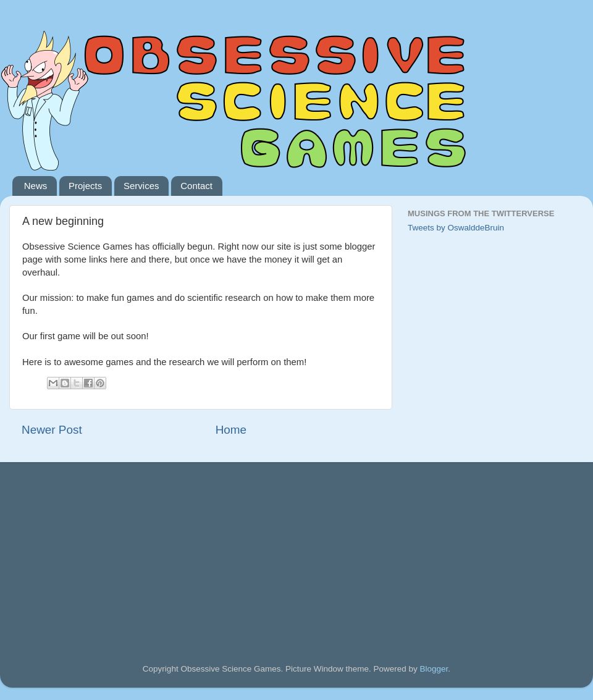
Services (141, 186)
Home (231, 430)
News (36, 186)
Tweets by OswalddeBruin (456, 228)
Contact (196, 186)
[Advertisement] (114, 546)
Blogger (434, 669)
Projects (85, 186)
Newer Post (52, 430)
